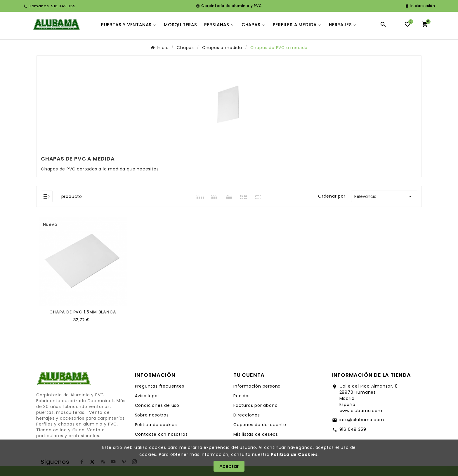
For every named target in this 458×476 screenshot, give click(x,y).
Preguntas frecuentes (160, 386)
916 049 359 (353, 429)
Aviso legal (147, 396)
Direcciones (247, 415)
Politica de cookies (156, 425)
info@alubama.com (362, 420)
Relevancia (384, 196)
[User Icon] (420, 6)
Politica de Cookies (294, 454)
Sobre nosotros (152, 415)
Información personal (258, 386)
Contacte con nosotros (161, 434)
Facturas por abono (255, 405)
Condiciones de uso (157, 405)
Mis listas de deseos (256, 434)
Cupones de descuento (260, 425)
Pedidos (242, 396)
